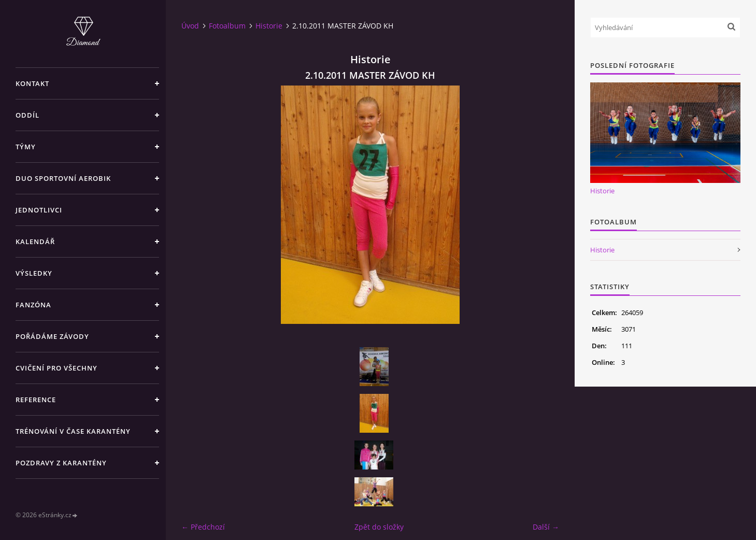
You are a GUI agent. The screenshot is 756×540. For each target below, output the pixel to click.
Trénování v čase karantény (73, 431)
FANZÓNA (33, 305)
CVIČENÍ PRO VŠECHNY (56, 368)
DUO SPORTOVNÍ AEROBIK (63, 178)
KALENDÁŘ (35, 241)
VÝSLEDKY (34, 273)
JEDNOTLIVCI (39, 210)
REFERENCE (36, 400)
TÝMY (26, 147)
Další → (546, 527)
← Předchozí (203, 527)
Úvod (190, 26)
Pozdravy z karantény (61, 463)
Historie (269, 26)
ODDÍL (27, 115)
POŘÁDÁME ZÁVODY (52, 336)
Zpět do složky (379, 527)
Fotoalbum (227, 26)
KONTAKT (32, 83)
